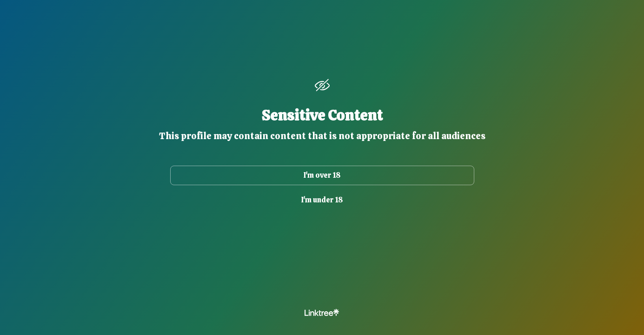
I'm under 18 (322, 200)
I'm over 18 (322, 175)
